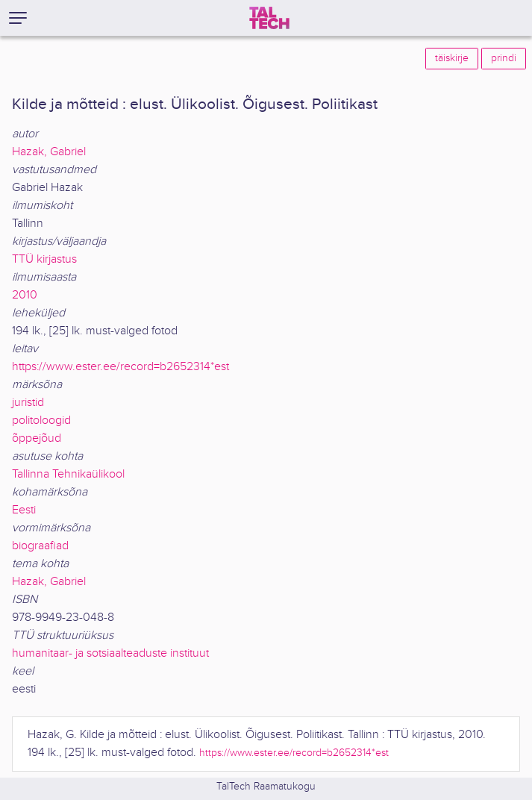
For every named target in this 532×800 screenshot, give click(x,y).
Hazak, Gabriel (49, 152)
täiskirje (452, 58)
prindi (504, 58)
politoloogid (41, 421)
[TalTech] (269, 18)
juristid (28, 403)
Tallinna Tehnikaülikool (68, 474)
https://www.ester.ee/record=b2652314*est (121, 367)
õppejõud (37, 438)
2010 (25, 295)
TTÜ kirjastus (44, 259)
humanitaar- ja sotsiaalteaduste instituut (110, 653)
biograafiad (40, 546)
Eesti (24, 510)
